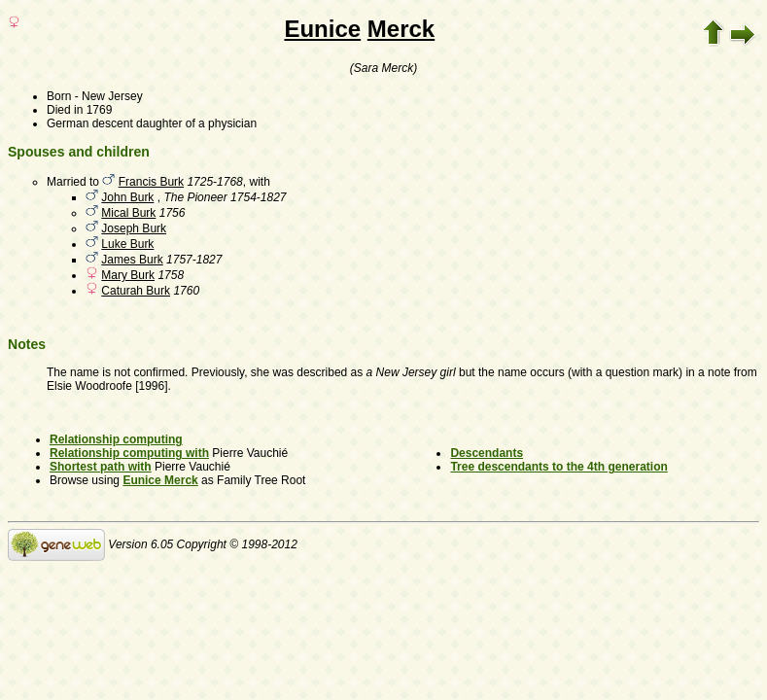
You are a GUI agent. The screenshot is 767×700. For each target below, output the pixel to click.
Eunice (322, 29)
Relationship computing (116, 439)
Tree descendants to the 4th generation (558, 467)
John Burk (127, 197)
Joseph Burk (134, 228)
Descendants (487, 453)
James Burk (132, 260)
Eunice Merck (160, 480)
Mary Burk (128, 275)
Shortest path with (101, 467)
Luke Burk (127, 244)
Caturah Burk (136, 291)
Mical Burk (128, 213)
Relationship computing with (129, 453)
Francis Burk (151, 182)
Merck (401, 29)
